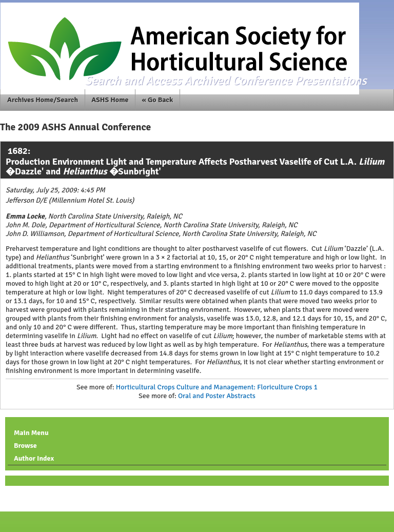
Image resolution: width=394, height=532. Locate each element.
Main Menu (31, 433)
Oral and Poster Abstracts (217, 396)
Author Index (34, 458)
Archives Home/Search (43, 100)
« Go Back (158, 100)
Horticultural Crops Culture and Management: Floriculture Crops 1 (217, 387)
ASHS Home (110, 100)
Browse (25, 446)
